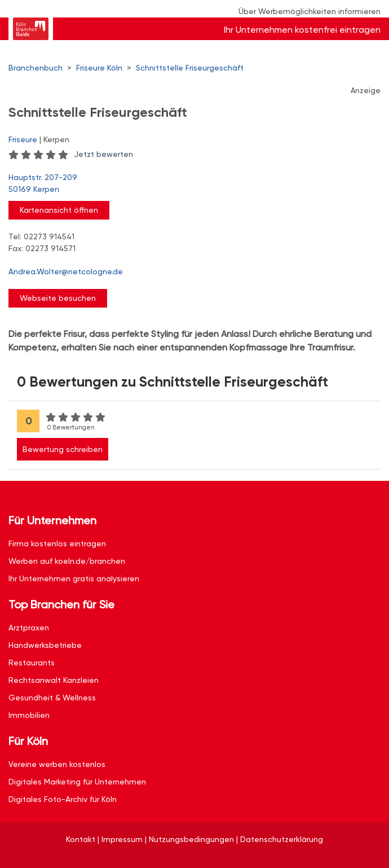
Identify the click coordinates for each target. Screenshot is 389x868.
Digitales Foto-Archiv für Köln (63, 799)
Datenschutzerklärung (282, 839)
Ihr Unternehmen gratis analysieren (74, 578)
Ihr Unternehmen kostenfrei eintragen (302, 30)
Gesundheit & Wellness (52, 698)
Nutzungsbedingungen (191, 839)
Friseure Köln (99, 68)
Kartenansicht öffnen (59, 210)
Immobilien (29, 715)
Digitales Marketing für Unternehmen (77, 782)
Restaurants (32, 663)
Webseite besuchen (58, 298)
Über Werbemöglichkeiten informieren (310, 11)
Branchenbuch (36, 68)
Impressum (122, 839)
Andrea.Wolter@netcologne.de (66, 271)
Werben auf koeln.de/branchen (67, 561)
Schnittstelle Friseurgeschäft (190, 68)
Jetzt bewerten (103, 154)
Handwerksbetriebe (45, 645)
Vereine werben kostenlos (57, 764)
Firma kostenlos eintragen (57, 543)
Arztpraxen (29, 628)
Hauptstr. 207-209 (189, 184)
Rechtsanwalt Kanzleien (54, 680)
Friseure (23, 139)
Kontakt (81, 839)
